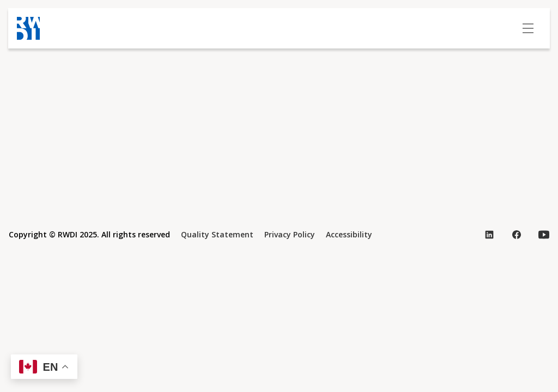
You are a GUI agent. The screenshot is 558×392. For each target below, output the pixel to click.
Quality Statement (217, 234)
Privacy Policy (290, 234)
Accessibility (349, 234)
